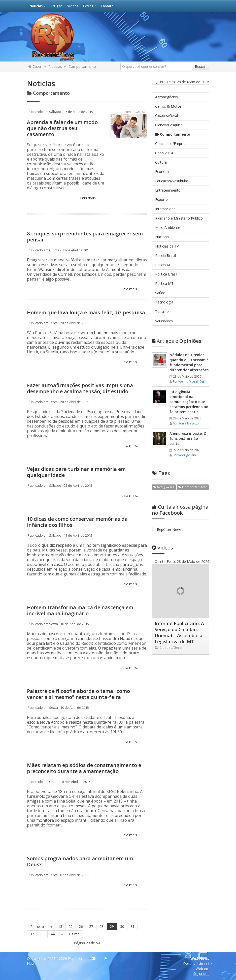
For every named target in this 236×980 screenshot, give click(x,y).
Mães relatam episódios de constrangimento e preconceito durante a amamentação (84, 768)
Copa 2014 (164, 153)
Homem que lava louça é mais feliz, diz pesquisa (86, 312)
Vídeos (73, 6)
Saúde (160, 293)
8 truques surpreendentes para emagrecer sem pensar (85, 237)
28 (102, 926)
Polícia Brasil (165, 255)
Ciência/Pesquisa (169, 125)
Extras (89, 6)
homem (102, 333)
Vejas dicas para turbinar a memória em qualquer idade (76, 472)
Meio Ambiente (168, 227)
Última (74, 934)
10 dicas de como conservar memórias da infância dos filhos (77, 522)
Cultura (161, 162)
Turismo (162, 311)
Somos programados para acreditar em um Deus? (80, 861)
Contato (107, 6)
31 (132, 926)
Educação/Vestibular (172, 181)
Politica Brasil (166, 274)
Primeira (37, 926)
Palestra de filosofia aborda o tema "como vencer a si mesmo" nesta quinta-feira (78, 694)
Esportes (162, 200)
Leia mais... (89, 198)
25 (71, 926)
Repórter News (169, 529)
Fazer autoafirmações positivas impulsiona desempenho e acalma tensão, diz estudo (80, 388)
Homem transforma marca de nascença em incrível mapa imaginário (80, 610)
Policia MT (164, 265)
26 (81, 926)
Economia (163, 172)
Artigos (56, 6)
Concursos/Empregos (173, 144)
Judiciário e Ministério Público (179, 218)
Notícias (37, 6)
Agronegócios (166, 97)
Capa (35, 66)
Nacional (162, 237)
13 (60, 926)
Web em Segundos (201, 971)
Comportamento (82, 66)
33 (42, 934)
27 (91, 926)
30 (122, 926)
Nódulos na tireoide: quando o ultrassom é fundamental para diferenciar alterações (189, 362)
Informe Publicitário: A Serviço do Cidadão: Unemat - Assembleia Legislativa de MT (179, 632)
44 (53, 934)
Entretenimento (168, 190)
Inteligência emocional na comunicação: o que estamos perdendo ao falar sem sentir (189, 402)
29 (112, 926)
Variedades (164, 321)
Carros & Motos (168, 106)
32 (32, 934)
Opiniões (177, 341)
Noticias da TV (167, 246)
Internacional (166, 209)
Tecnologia (164, 302)
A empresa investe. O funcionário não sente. (188, 438)
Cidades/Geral (166, 116)
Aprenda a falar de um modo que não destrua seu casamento (62, 128)
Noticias (55, 66)
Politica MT (164, 283)
